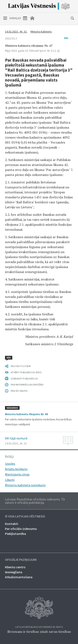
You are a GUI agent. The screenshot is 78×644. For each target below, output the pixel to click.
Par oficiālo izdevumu (21, 529)
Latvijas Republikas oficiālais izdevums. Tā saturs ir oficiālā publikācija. (35, 501)
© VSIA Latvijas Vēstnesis (25, 516)
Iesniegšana (14, 572)
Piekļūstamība (15, 534)
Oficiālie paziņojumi (21, 560)
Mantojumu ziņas (17, 474)
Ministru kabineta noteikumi (25, 485)
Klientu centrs (15, 567)
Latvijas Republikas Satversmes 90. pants (39, 627)
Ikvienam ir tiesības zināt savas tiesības (39, 632)
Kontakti (12, 524)
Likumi (10, 480)
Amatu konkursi (16, 469)
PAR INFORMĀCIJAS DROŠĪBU (27, 385)
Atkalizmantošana (19, 577)
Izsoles (10, 463)
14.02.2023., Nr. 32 (16, 32)
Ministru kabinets (41, 32)
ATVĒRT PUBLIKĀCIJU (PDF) (26, 372)
